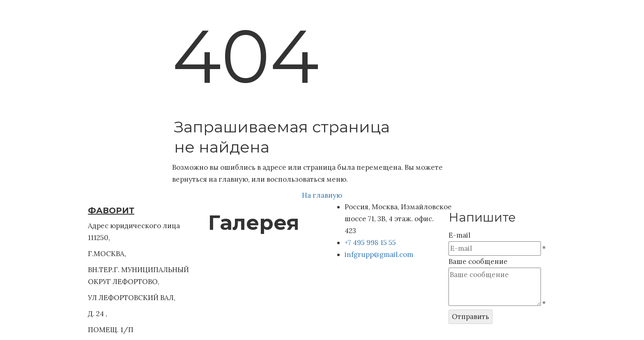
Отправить (470, 317)
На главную (322, 195)
